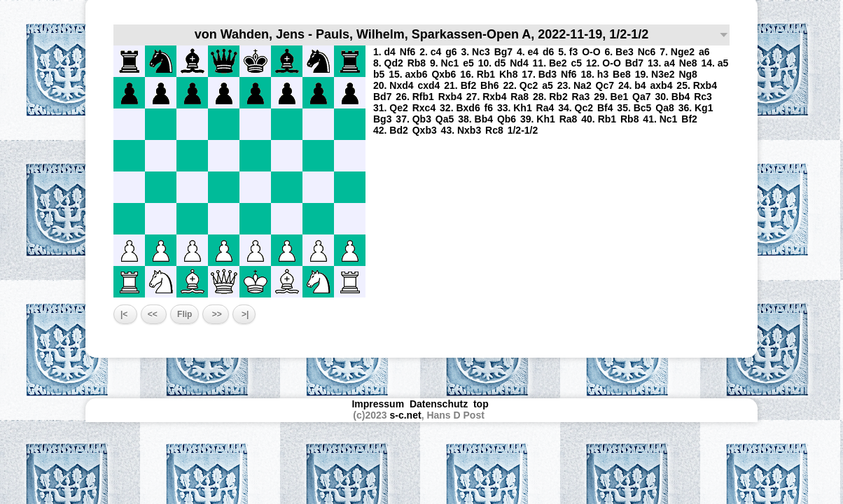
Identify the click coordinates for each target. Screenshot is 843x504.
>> (215, 314)
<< (154, 314)
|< (125, 314)
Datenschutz (439, 404)
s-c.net (406, 415)
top (482, 404)
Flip (184, 314)
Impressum (378, 404)
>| (244, 314)
